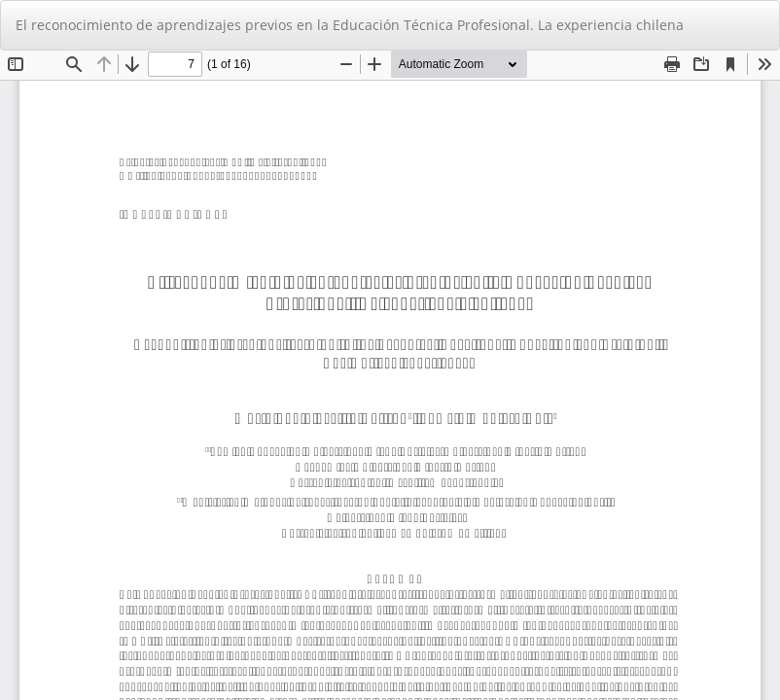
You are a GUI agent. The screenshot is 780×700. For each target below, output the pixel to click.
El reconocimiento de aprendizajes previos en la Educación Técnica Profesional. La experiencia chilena (350, 25)
